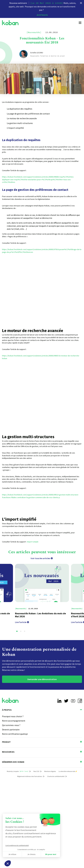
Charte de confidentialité (57, 776)
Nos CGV (37, 771)
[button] (17, 631)
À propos (42, 710)
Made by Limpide (19, 771)
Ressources (42, 752)
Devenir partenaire (11, 730)
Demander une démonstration (42, 679)
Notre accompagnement (14, 721)
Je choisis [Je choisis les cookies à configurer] (31, 854)
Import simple (33, 542)
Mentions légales (50, 771)
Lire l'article (22, 622)
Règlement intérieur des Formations (31, 776)
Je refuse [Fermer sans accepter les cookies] (12, 854)
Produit (42, 742)
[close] (81, 3)
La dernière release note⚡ (68, 771)
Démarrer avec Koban (42, 762)
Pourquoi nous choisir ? (13, 716)
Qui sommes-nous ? (11, 725)
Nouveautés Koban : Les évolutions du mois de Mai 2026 (40, 615)
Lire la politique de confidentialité (17, 845)
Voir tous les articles (42, 558)
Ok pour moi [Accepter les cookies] (51, 854)
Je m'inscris (42, 15)
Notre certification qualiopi (15, 734)
